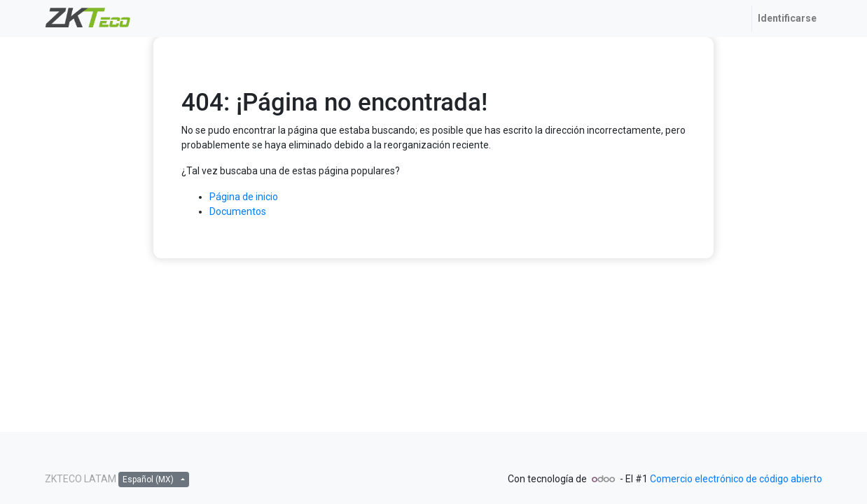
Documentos (238, 211)
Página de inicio (244, 197)
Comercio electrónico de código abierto (736, 479)
